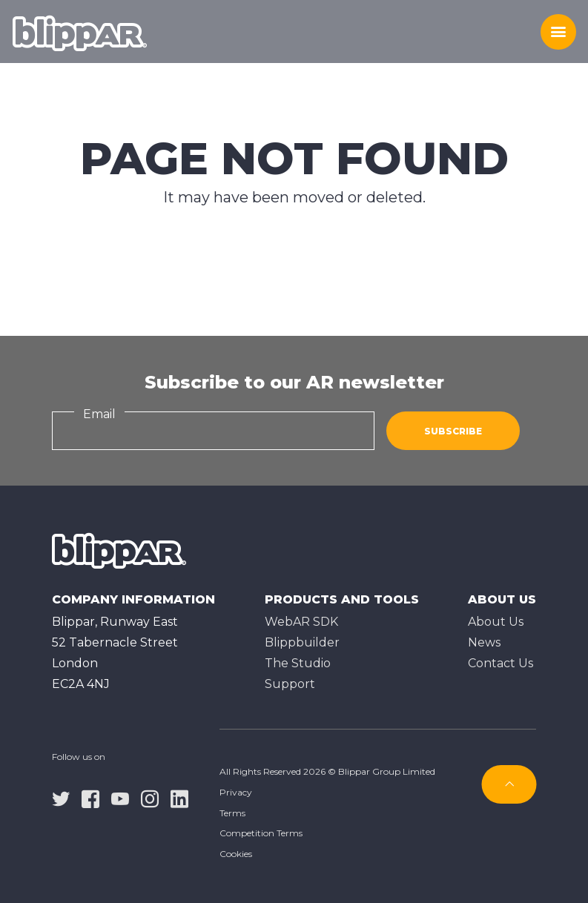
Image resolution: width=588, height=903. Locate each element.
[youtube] (120, 798)
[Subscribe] (509, 784)
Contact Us (501, 663)
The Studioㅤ (298, 663)
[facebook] (90, 798)
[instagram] (150, 798)
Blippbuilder (302, 642)
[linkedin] (179, 798)
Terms (232, 813)
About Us (496, 622)
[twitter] (61, 798)
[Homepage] (80, 32)
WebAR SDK (301, 622)
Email (99, 414)
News (484, 642)
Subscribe (453, 431)
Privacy (236, 792)
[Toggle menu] (558, 32)
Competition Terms (261, 833)
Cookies (236, 854)
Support (290, 684)
